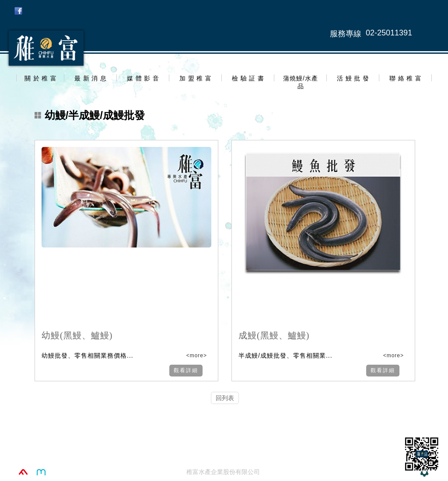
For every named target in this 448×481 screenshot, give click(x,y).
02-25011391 (389, 33)
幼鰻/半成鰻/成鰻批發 (90, 115)
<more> (196, 356)
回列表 (225, 398)
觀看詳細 (186, 370)
